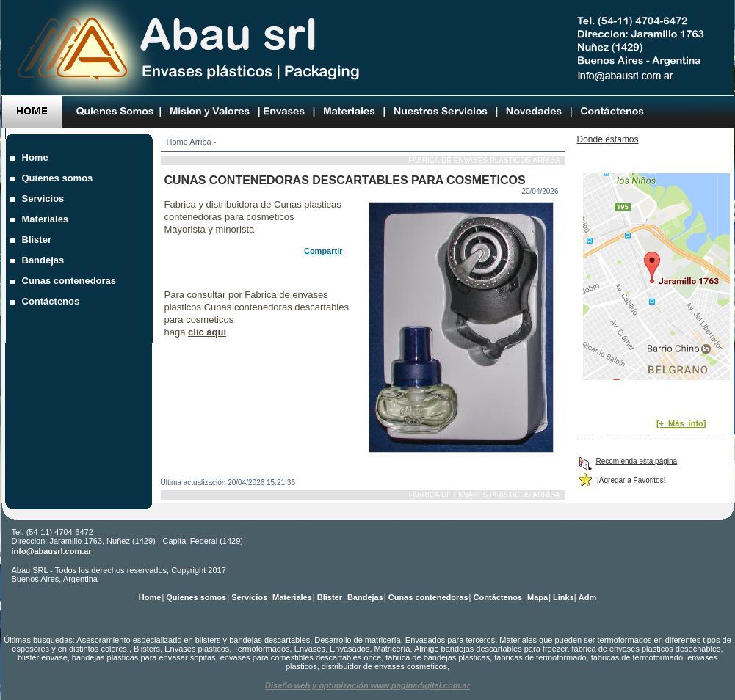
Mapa (537, 597)
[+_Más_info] (681, 423)
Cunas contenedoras (71, 281)
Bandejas (45, 260)
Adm (587, 597)
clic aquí (207, 332)
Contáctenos (52, 301)
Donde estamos (608, 139)
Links (564, 597)
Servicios (45, 198)
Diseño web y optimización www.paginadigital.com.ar (367, 685)
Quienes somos (59, 178)
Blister (39, 240)
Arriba (200, 142)
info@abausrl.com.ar (52, 551)
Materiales (47, 219)
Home (177, 142)
